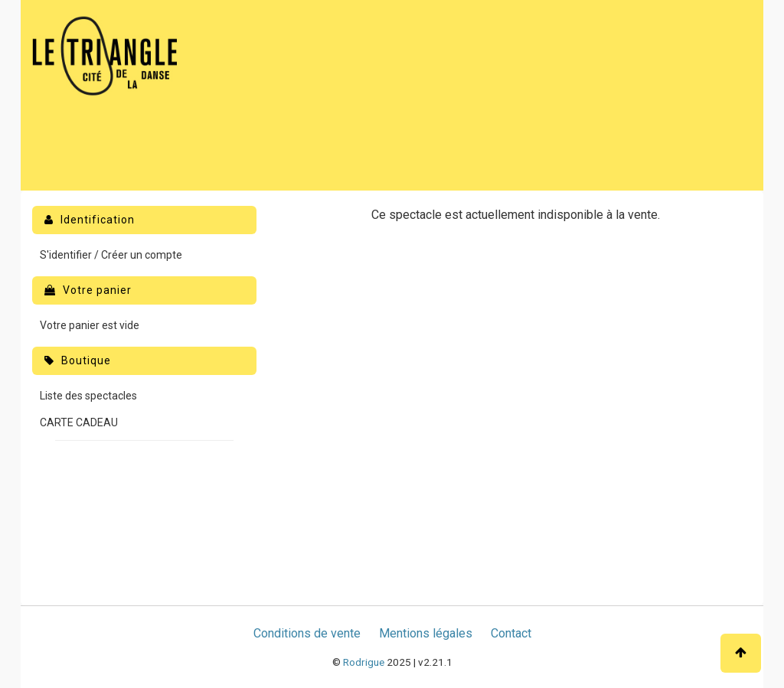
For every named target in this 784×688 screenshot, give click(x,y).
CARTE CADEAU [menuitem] (79, 422)
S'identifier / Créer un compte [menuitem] (111, 255)
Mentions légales (426, 633)
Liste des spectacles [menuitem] (88, 396)
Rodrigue (364, 662)
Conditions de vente (307, 633)
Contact (511, 633)
